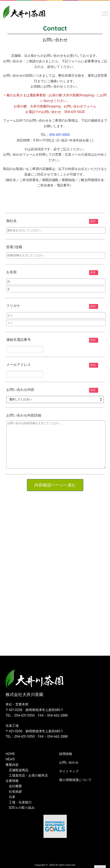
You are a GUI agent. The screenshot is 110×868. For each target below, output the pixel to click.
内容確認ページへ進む (55, 485)
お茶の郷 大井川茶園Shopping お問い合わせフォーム (55, 106)
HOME (10, 754)
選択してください (20, 399)
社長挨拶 (15, 792)
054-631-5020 (75, 112)
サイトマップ (69, 771)
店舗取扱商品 (19, 770)
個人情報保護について (75, 780)
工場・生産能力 (20, 802)
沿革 (12, 797)
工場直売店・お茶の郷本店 (28, 775)
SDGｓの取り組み (22, 808)
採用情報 (66, 754)
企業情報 (12, 781)
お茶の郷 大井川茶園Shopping (71, 95)
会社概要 (15, 786)
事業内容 (12, 765)
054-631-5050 (60, 135)
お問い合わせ (69, 762)
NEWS (10, 759)
